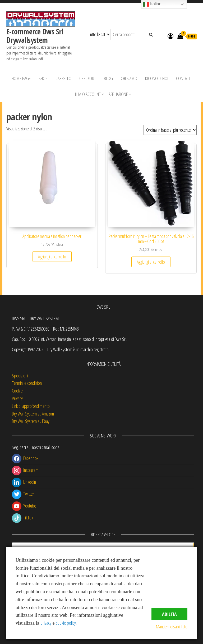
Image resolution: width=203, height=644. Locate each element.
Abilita (169, 614)
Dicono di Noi (157, 78)
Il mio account (88, 94)
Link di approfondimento (31, 406)
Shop (43, 78)
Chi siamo (129, 78)
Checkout (88, 78)
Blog (108, 78)
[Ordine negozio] (170, 130)
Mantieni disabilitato (172, 627)
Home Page (21, 78)
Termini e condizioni (27, 383)
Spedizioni (20, 376)
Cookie (17, 391)
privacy (46, 623)
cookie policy (66, 623)
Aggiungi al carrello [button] (52, 257)
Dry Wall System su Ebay (31, 421)
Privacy (17, 398)
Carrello (63, 78)
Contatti (184, 78)
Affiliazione (118, 94)
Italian (152, 4)
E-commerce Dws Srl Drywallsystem (35, 36)
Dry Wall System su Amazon (33, 414)
